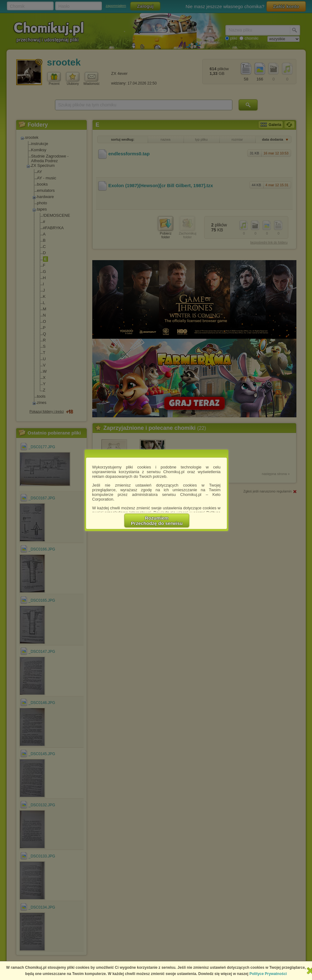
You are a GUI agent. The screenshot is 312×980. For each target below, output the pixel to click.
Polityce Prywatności (268, 974)
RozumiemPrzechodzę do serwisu (157, 521)
